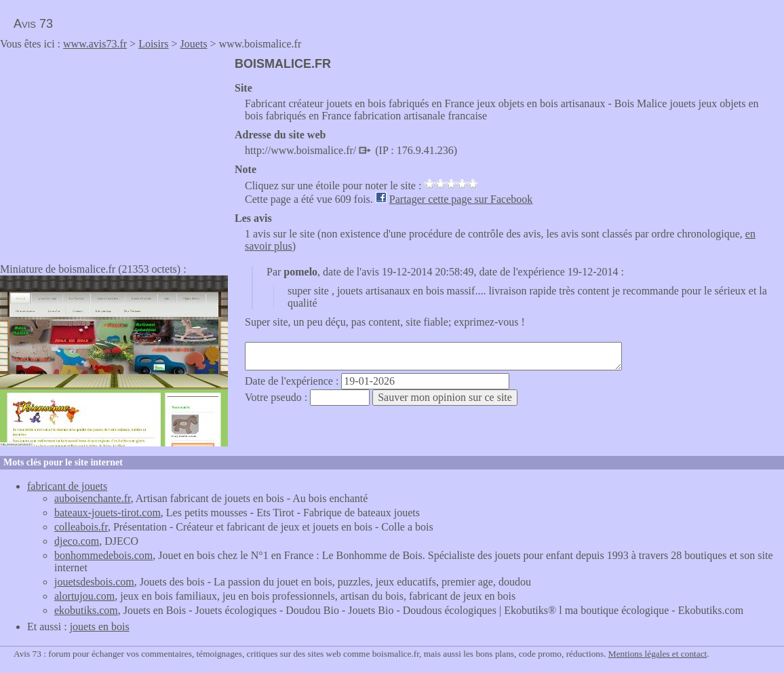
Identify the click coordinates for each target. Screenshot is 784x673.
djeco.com (77, 541)
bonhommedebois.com (103, 555)
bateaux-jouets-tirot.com (107, 513)
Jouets (194, 44)
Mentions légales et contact (658, 654)
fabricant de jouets (67, 486)
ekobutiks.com (86, 610)
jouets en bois (100, 627)
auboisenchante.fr (93, 498)
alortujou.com (84, 596)
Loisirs (153, 44)
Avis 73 (33, 24)
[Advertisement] (114, 152)
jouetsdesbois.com (94, 582)
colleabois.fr (81, 527)
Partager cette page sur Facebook (461, 199)
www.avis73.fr (95, 44)
